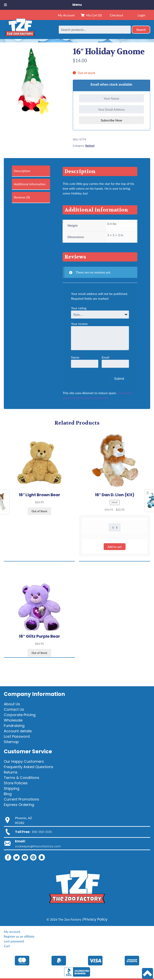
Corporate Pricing (20, 715)
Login (142, 15)
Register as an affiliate (19, 936)
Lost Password (17, 736)
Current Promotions (21, 799)
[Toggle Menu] (5, 5)
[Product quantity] (115, 527)
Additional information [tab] (30, 184)
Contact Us (14, 709)
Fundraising (14, 726)
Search (141, 30)
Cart (7, 946)
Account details (18, 731)
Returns (11, 772)
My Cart (91, 15)
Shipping (12, 788)
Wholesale (13, 720)
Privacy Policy (95, 919)
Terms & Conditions (22, 778)
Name (76, 357)
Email (107, 357)
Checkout (116, 15)
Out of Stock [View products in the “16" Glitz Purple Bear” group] (40, 653)
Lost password (14, 941)
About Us (12, 704)
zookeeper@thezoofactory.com (38, 846)
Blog (8, 794)
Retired (90, 146)
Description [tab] (22, 171)
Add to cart (115, 547)
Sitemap (11, 742)
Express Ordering (19, 805)
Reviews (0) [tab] (22, 197)
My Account (66, 15)
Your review (80, 324)
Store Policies (16, 783)
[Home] (20, 30)
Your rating (80, 308)
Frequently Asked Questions (29, 767)
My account (12, 931)
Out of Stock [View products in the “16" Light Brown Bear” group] (40, 511)
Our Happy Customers (24, 761)
